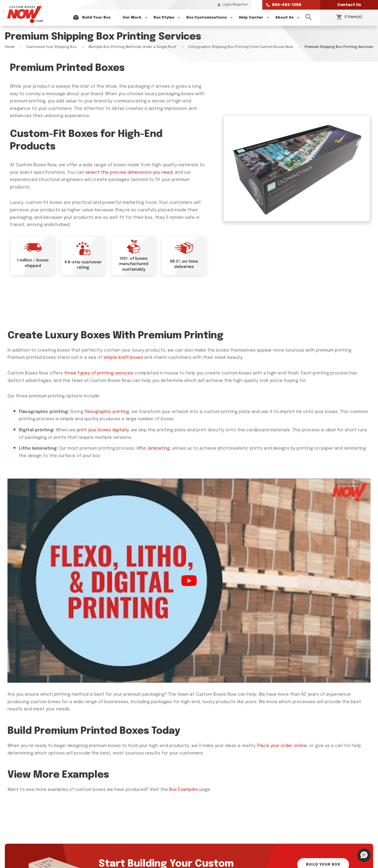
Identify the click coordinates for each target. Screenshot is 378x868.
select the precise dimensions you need (129, 173)
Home (10, 47)
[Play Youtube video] (189, 581)
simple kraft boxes (123, 358)
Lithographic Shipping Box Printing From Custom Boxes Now (241, 47)
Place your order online (282, 746)
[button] (364, 855)
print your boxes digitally (103, 430)
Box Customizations (207, 18)
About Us (284, 18)
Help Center (251, 18)
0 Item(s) (349, 18)
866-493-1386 (284, 5)
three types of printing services (99, 373)
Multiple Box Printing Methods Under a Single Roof (132, 47)
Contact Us (349, 5)
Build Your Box (96, 18)
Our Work (132, 18)
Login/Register (233, 5)
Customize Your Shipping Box (51, 47)
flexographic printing (107, 412)
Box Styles (164, 18)
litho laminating (153, 448)
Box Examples (184, 790)
